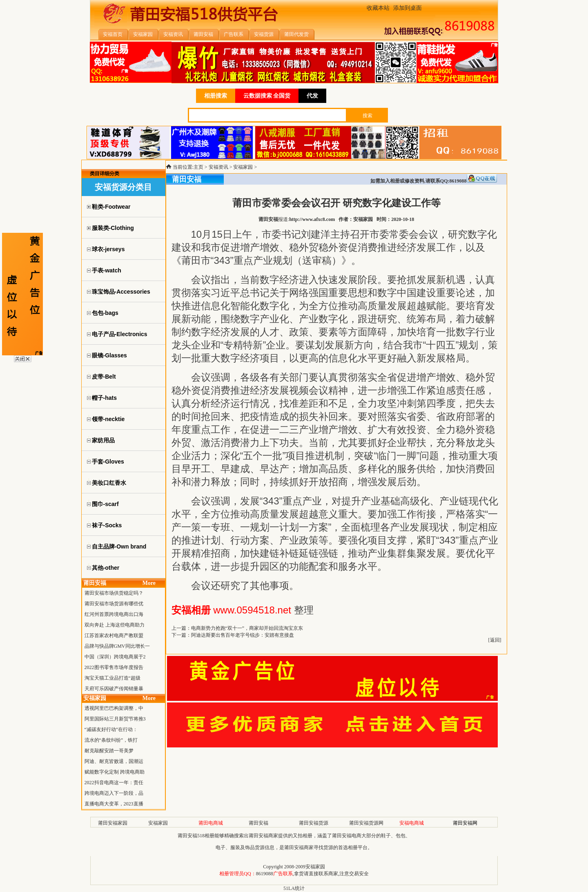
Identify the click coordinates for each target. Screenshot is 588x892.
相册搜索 (216, 96)
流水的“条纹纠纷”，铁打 (111, 740)
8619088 (265, 874)
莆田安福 (258, 823)
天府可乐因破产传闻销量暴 (114, 689)
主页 (198, 167)
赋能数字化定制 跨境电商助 (115, 772)
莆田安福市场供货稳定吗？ (114, 593)
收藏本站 (378, 8)
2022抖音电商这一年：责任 (114, 783)
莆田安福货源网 (366, 823)
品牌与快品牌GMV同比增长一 (117, 646)
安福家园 (243, 167)
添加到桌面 (408, 8)
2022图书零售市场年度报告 (114, 667)
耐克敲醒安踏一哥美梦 (109, 751)
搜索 (367, 116)
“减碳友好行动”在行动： (111, 729)
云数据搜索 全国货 (267, 96)
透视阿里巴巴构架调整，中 (114, 708)
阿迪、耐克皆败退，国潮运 (114, 761)
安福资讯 (218, 167)
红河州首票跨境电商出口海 (114, 614)
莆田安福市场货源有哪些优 (114, 604)
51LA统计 (294, 888)
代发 (312, 96)
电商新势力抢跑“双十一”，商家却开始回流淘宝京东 (247, 628)
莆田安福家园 (113, 823)
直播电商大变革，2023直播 (114, 804)
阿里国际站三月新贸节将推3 (115, 719)
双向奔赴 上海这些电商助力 (115, 625)
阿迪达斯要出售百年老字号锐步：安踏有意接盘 (243, 635)
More (149, 583)
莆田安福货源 (314, 823)
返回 (495, 640)
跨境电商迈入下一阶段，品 (114, 793)
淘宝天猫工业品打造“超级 (112, 678)
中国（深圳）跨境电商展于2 (115, 657)
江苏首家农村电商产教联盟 (114, 636)
